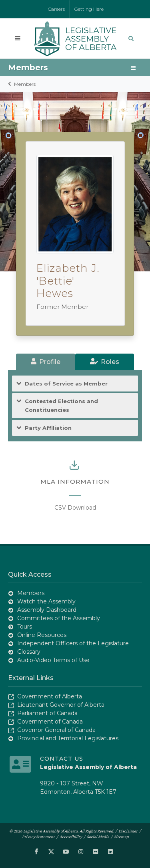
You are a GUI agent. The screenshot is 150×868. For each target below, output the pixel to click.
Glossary (29, 652)
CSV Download (75, 508)
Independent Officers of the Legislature (73, 643)
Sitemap (121, 836)
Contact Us (62, 759)
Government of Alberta (50, 696)
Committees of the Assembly (59, 618)
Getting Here (89, 9)
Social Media (98, 836)
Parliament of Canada (47, 713)
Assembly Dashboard (47, 610)
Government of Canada (50, 722)
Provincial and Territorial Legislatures (68, 738)
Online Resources (42, 635)
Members (25, 84)
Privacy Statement (38, 836)
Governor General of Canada (56, 730)
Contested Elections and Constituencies (61, 405)
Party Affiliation (48, 428)
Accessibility (71, 836)
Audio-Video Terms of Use (53, 660)
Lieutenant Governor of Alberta (61, 705)
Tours (25, 627)
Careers (56, 9)
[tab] (46, 362)
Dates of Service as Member (66, 384)
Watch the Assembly (46, 601)
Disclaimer (128, 831)
